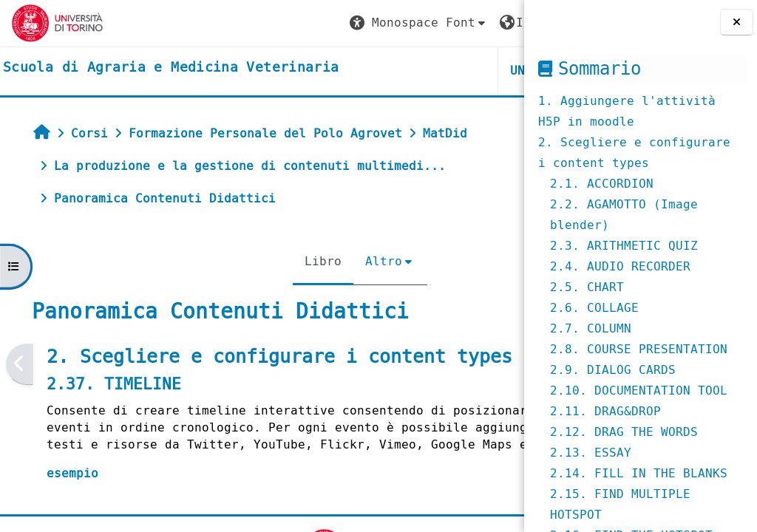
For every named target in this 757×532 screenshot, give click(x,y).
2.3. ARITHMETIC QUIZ (624, 246)
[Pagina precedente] (20, 364)
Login (483, 23)
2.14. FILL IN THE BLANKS (639, 473)
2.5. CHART (587, 287)
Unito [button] (347, 71)
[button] (237, 23)
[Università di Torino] (57, 23)
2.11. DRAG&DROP (605, 411)
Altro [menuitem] (293, 261)
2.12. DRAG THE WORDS (624, 432)
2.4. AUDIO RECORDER (620, 266)
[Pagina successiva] (519, 364)
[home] (171, 68)
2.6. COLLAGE (594, 308)
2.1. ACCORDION (602, 184)
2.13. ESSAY (591, 453)
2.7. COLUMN (591, 328)
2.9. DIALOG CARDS (613, 370)
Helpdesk (434, 71)
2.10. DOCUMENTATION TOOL (639, 391)
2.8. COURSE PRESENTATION (639, 349)
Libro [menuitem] (233, 261)
